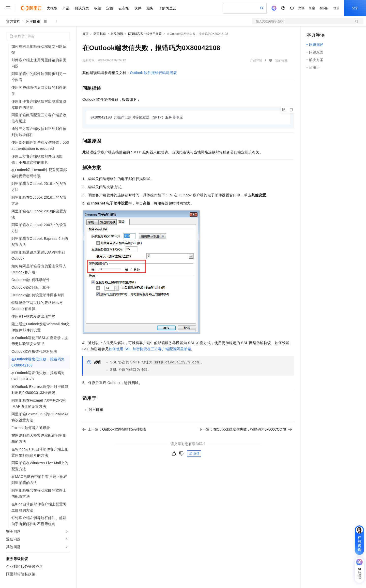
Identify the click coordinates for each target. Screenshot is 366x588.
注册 (337, 8)
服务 (150, 8)
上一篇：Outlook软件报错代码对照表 (114, 430)
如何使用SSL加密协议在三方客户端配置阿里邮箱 (150, 349)
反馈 (194, 454)
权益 (98, 8)
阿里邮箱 (33, 21)
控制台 (324, 8)
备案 (312, 8)
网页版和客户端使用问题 (145, 34)
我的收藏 (281, 61)
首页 (85, 34)
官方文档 (13, 21)
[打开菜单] (8, 8)
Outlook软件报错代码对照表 (153, 73)
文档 (301, 8)
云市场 (124, 8)
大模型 (52, 8)
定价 (110, 8)
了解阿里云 (167, 8)
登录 (355, 8)
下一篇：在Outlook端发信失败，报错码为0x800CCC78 (246, 430)
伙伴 (138, 8)
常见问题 (117, 34)
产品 (66, 8)
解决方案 (82, 8)
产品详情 (256, 60)
